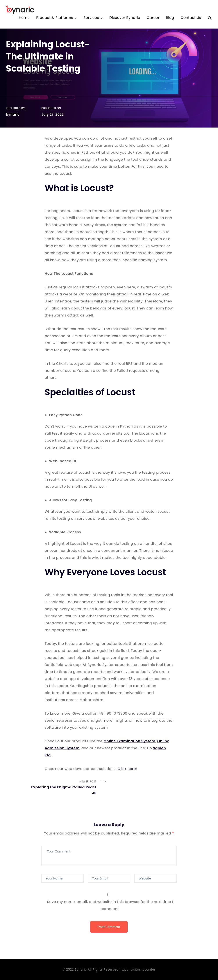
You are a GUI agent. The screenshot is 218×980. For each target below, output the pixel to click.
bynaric (13, 114)
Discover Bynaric (125, 18)
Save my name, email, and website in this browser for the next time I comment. (110, 905)
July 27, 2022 (53, 114)
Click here (127, 769)
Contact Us (191, 18)
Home (24, 18)
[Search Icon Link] (210, 19)
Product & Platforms (55, 18)
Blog (170, 18)
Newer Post (61, 788)
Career (153, 18)
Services (91, 18)
